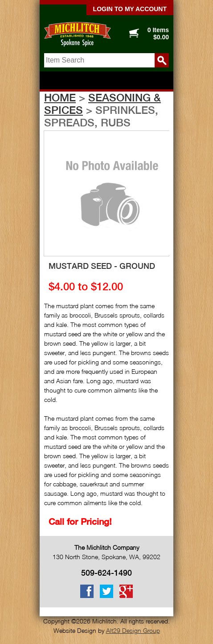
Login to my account (130, 9)
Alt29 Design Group (133, 630)
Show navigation (106, 81)
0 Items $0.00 (158, 33)
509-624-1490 (106, 573)
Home (60, 97)
